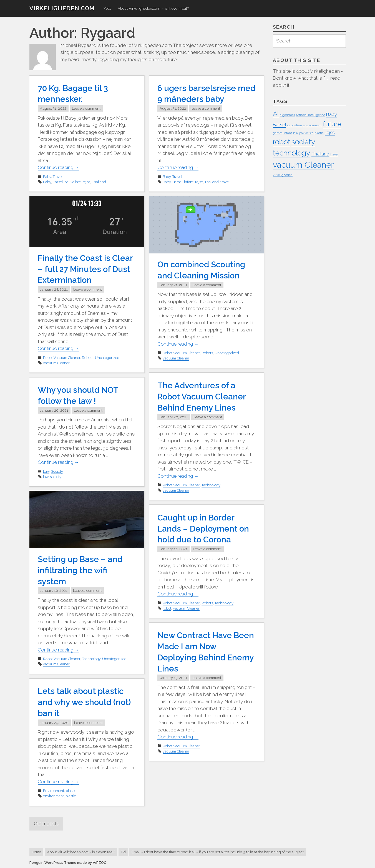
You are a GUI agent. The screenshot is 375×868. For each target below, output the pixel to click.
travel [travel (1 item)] (334, 154)
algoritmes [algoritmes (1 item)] (287, 115)
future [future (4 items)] (332, 124)
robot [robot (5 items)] (282, 142)
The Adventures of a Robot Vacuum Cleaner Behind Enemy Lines (202, 396)
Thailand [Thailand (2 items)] (320, 154)
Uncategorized (107, 357)
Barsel (58, 181)
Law (46, 471)
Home (36, 852)
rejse (86, 181)
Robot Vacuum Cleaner (62, 357)
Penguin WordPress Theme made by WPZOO (68, 863)
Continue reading (59, 167)
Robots (88, 357)
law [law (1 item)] (296, 133)
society (56, 476)
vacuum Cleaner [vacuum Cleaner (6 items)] (303, 165)
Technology (211, 485)
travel (225, 181)
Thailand (99, 181)
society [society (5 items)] (303, 142)
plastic (71, 790)
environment (53, 795)
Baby (47, 176)
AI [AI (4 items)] (276, 114)
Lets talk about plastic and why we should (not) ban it (85, 702)
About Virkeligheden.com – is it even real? (153, 8)
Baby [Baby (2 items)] (332, 115)
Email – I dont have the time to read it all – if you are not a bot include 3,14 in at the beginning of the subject (218, 852)
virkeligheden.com (62, 8)
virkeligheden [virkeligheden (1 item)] (283, 175)
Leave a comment (86, 108)
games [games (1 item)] (278, 133)
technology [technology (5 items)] (292, 153)
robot (167, 607)
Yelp (107, 8)
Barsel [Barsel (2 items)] (280, 125)
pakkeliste (73, 181)
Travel (58, 176)
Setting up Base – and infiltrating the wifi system (81, 570)
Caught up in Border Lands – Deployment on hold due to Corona (204, 528)
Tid (123, 852)
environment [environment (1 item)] (312, 125)
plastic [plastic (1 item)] (319, 133)
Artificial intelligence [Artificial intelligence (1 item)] (310, 115)
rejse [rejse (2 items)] (330, 133)
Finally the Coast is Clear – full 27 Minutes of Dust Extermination (86, 269)
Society (57, 471)
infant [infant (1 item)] (288, 133)
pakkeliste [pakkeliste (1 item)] (306, 133)
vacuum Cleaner (56, 362)
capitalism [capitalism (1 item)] (295, 125)
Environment (54, 790)
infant (189, 181)
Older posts (47, 824)
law (46, 476)
